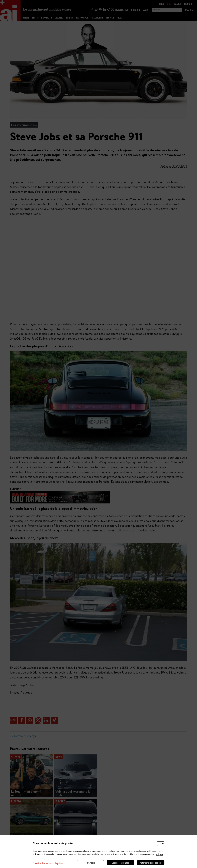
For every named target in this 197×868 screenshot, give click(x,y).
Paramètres (90, 863)
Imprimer (59, 863)
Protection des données (43, 863)
